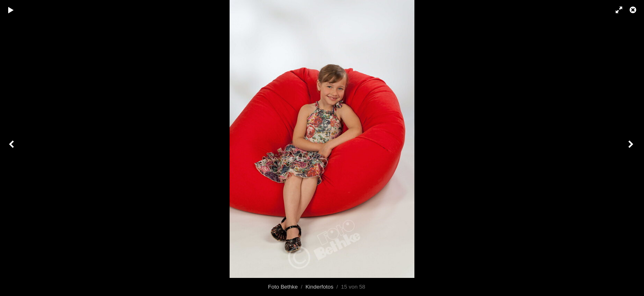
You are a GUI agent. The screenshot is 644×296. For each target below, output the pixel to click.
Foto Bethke (283, 287)
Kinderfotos (320, 287)
